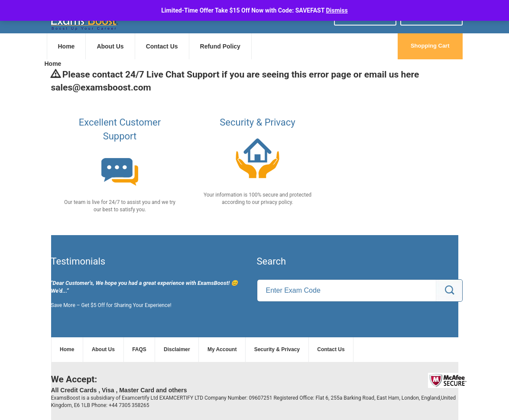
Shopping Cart (430, 46)
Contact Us (162, 46)
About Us (110, 46)
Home (66, 46)
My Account (222, 349)
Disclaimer (177, 349)
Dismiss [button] (337, 10)
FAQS (139, 349)
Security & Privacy (277, 349)
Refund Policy (220, 46)
